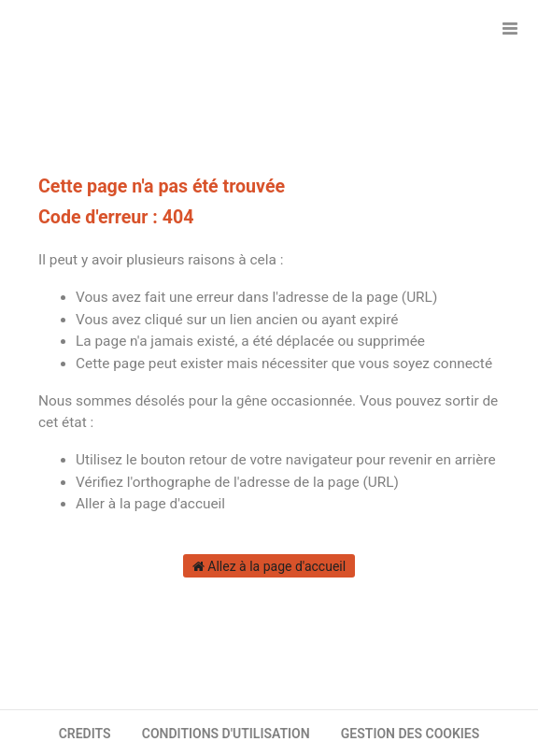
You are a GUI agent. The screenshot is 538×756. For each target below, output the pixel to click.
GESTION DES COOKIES (411, 734)
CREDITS (85, 734)
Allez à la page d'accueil (269, 566)
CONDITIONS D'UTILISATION (226, 734)
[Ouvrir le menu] (510, 28)
